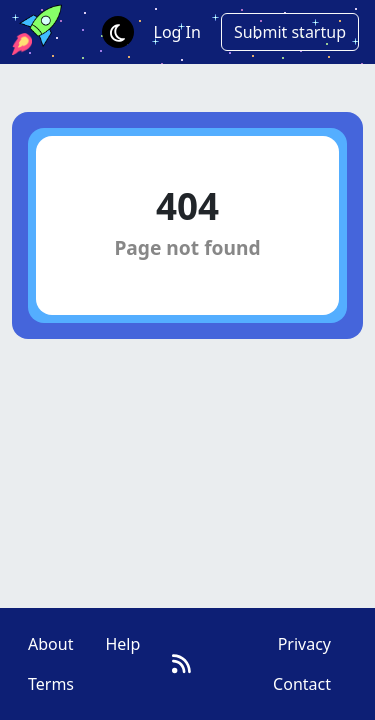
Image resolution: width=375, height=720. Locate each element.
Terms (51, 684)
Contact (302, 684)
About (50, 644)
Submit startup (290, 32)
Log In (177, 32)
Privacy (304, 644)
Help (122, 644)
